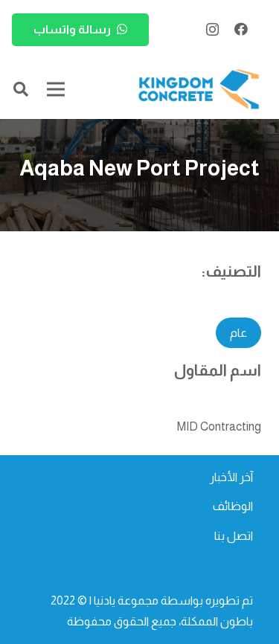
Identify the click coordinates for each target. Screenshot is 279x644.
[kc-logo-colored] (199, 90)
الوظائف (233, 506)
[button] (21, 89)
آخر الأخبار (231, 477)
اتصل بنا (234, 536)
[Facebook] (241, 29)
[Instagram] (212, 30)
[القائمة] (56, 89)
